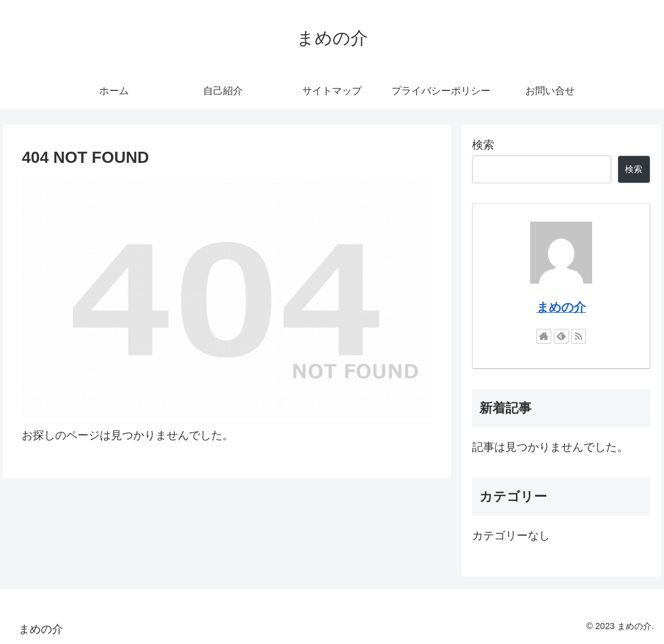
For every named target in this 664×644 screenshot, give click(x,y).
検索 (483, 145)
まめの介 (561, 307)
